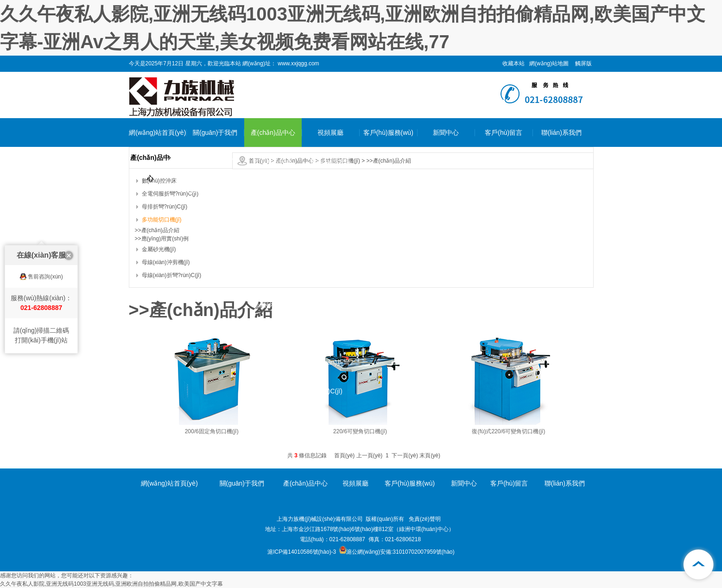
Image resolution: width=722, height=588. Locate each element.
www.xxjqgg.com (298, 63)
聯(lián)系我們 (561, 133)
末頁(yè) (430, 455)
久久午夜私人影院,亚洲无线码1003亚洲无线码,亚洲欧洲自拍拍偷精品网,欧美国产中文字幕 (111, 584)
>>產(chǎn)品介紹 (389, 161)
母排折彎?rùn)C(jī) (273, 247)
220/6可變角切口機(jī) (360, 431)
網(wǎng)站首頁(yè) (157, 133)
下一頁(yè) (405, 455)
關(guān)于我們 (215, 133)
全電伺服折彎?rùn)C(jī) (273, 204)
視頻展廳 (330, 133)
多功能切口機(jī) (273, 276)
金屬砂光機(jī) (273, 305)
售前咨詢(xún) (45, 261)
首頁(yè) (345, 455)
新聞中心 (446, 133)
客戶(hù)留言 (503, 133)
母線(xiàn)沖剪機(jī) (273, 334)
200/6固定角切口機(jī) (212, 431)
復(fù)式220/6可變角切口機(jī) (508, 431)
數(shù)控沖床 (273, 161)
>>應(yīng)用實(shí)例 (162, 239)
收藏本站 (513, 63)
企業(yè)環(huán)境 (215, 190)
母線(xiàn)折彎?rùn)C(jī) (273, 377)
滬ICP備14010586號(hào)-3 (302, 552)
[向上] (699, 565)
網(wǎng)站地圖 (549, 63)
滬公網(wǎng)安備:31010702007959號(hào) (397, 552)
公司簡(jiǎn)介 (215, 161)
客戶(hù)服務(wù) (388, 133)
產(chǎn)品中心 (273, 133)
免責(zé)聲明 (425, 519)
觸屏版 (583, 63)
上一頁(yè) (370, 455)
